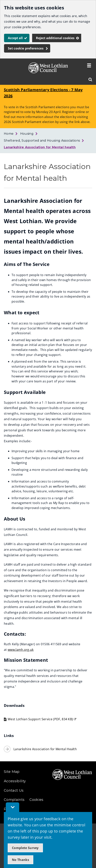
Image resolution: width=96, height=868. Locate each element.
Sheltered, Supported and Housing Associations (42, 141)
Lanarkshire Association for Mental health (40, 147)
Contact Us (14, 790)
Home (9, 134)
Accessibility (15, 781)
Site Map (12, 772)
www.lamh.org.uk (21, 650)
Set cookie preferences (26, 48)
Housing (27, 134)
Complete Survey (25, 848)
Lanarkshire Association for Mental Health (45, 749)
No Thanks (20, 860)
